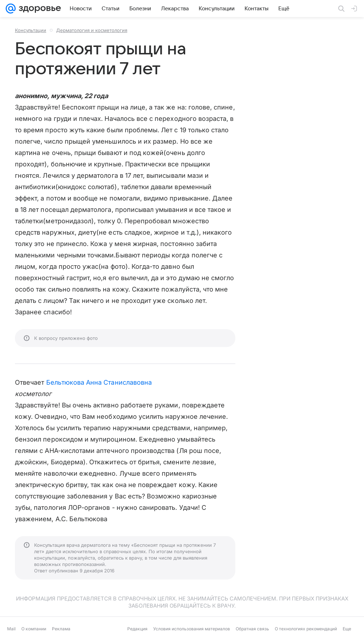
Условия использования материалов (192, 629)
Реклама (61, 629)
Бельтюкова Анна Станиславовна (99, 382)
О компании (34, 629)
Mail (11, 629)
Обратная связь (252, 629)
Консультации (31, 30)
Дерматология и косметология (92, 30)
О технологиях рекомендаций (306, 629)
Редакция (137, 629)
